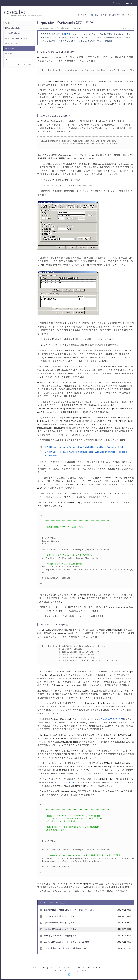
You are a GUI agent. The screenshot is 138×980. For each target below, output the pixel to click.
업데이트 (9, 23)
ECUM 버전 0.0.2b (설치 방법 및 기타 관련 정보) (65, 948)
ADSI (9, 49)
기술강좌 (84, 15)
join (130, 3)
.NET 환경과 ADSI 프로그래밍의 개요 (60, 935)
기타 (9, 54)
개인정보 (129, 15)
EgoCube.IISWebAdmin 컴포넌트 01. (60, 916)
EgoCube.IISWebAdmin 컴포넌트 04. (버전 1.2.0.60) (66, 942)
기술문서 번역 (100, 15)
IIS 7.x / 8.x (12, 43)
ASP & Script (12, 33)
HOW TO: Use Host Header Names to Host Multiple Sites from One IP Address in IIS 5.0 (83, 447)
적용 (24, 64)
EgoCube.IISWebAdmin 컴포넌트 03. (60, 929)
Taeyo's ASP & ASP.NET (112, 719)
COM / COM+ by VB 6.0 (17, 38)
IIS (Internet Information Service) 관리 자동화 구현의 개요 (69, 910)
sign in (117, 3)
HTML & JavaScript (13, 28)
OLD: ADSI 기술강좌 (57, 903)
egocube (14, 12)
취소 (30, 64)
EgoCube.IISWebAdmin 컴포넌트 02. (60, 922)
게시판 (116, 15)
